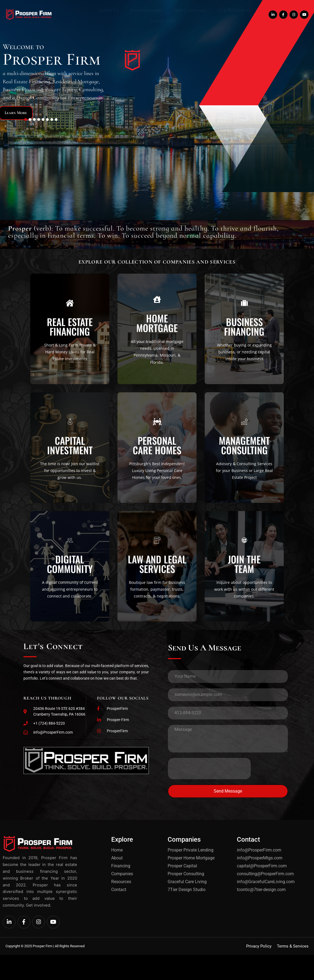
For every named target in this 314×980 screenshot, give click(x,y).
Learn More (25, 112)
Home (75, 15)
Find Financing (129, 15)
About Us (97, 15)
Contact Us (240, 15)
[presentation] (209, 809)
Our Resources (205, 15)
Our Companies (167, 15)
